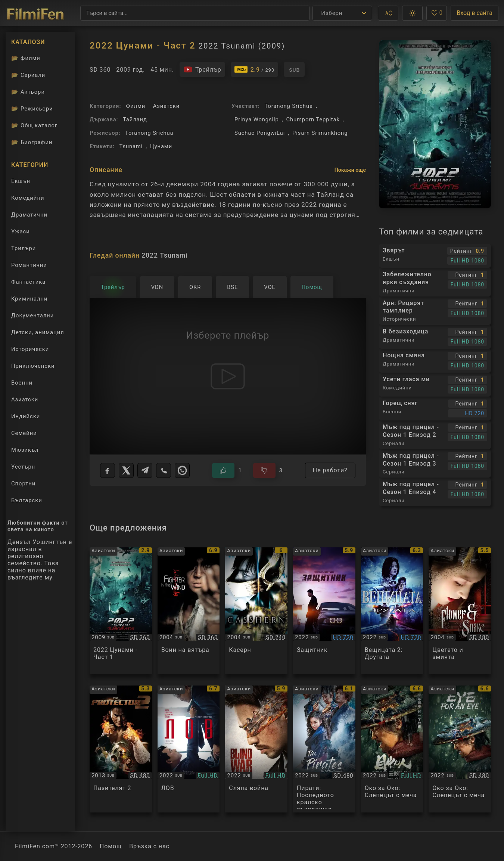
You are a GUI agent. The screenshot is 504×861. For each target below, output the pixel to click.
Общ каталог (34, 125)
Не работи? (330, 470)
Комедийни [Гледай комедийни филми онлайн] (28, 198)
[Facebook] (108, 470)
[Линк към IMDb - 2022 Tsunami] (254, 69)
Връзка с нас (149, 846)
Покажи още (350, 170)
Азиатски (166, 106)
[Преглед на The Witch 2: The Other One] (392, 611)
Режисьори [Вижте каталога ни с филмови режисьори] (32, 109)
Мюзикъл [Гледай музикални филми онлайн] (25, 450)
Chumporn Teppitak (313, 119)
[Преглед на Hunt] (189, 749)
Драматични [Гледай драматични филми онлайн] (29, 215)
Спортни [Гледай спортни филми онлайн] (23, 484)
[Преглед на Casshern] (256, 611)
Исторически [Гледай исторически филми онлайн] (30, 349)
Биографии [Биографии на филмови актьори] (32, 142)
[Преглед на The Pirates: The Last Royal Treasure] (324, 749)
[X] (126, 470)
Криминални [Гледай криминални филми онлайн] (29, 299)
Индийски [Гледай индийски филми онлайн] (26, 416)
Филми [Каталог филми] (26, 58)
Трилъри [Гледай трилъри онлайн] (23, 250)
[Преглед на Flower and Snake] (460, 611)
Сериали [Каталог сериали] (28, 75)
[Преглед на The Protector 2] (121, 749)
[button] (388, 13)
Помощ (111, 846)
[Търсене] (195, 13)
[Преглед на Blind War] (256, 749)
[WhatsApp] (182, 470)
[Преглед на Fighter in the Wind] (189, 611)
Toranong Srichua (149, 133)
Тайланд (135, 119)
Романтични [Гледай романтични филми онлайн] (29, 265)
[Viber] (164, 470)
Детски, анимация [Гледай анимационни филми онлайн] (38, 332)
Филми (136, 106)
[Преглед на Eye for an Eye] (392, 749)
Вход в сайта (475, 13)
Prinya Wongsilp (257, 119)
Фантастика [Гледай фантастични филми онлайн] (28, 282)
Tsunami (131, 146)
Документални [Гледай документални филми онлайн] (32, 316)
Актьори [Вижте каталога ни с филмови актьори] (28, 92)
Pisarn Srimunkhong (320, 133)
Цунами (161, 146)
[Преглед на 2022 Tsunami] (121, 611)
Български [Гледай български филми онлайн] (27, 500)
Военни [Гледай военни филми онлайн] (22, 383)
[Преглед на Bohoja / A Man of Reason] (324, 611)
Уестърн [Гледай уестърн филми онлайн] (23, 467)
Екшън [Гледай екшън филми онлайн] (21, 181)
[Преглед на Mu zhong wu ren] (460, 749)
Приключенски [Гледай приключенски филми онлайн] (33, 366)
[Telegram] (145, 470)
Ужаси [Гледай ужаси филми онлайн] (21, 231)
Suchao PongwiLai (260, 133)
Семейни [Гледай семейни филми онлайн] (24, 433)
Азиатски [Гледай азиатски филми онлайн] (25, 400)
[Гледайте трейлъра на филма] (202, 69)
